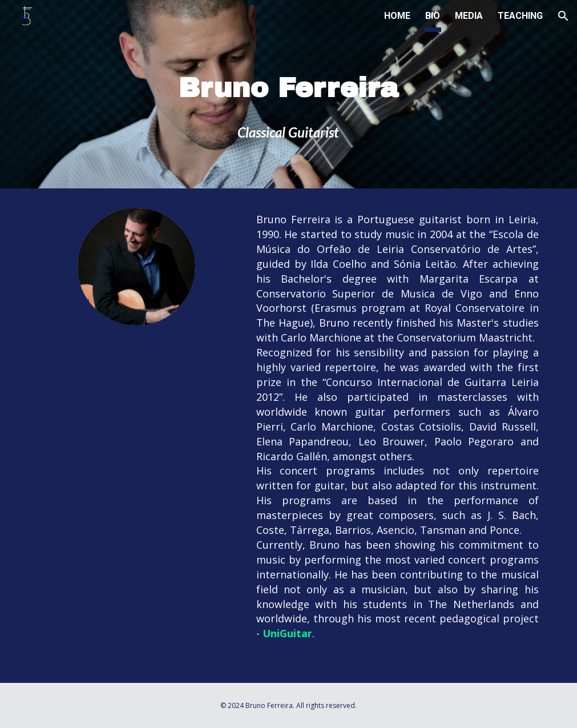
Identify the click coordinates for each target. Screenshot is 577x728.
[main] (288, 97)
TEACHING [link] (520, 16)
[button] (563, 16)
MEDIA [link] (469, 16)
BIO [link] (433, 16)
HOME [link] (397, 16)
